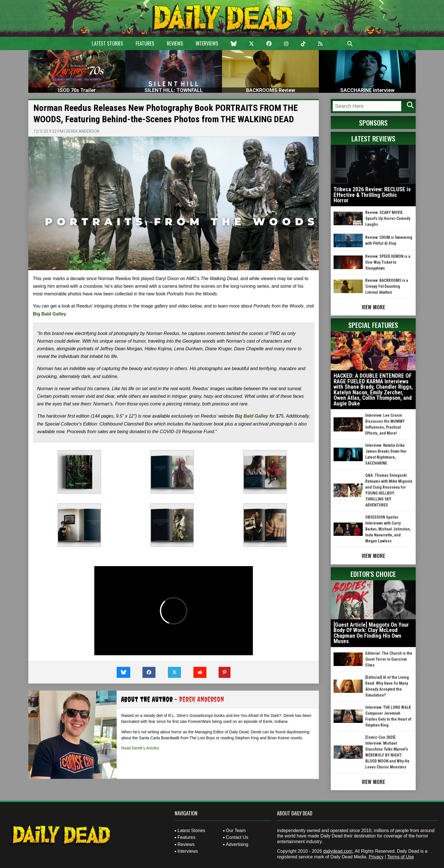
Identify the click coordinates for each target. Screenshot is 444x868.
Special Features (373, 325)
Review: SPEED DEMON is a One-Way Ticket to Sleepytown (388, 262)
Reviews (175, 43)
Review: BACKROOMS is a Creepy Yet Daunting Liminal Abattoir (387, 286)
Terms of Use (400, 857)
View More (373, 307)
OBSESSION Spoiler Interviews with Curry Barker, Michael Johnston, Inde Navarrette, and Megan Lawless (388, 529)
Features (145, 43)
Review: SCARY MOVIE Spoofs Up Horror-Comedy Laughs (388, 218)
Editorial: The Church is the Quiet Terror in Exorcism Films (389, 659)
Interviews (207, 43)
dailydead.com (338, 851)
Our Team (236, 831)
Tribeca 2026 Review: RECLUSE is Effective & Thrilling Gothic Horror (372, 195)
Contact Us (237, 837)
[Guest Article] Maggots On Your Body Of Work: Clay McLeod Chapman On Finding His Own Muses (371, 633)
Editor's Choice (373, 574)
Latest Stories (107, 43)
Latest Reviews (373, 138)
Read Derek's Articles (140, 748)
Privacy (376, 857)
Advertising (237, 844)
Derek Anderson (83, 131)
